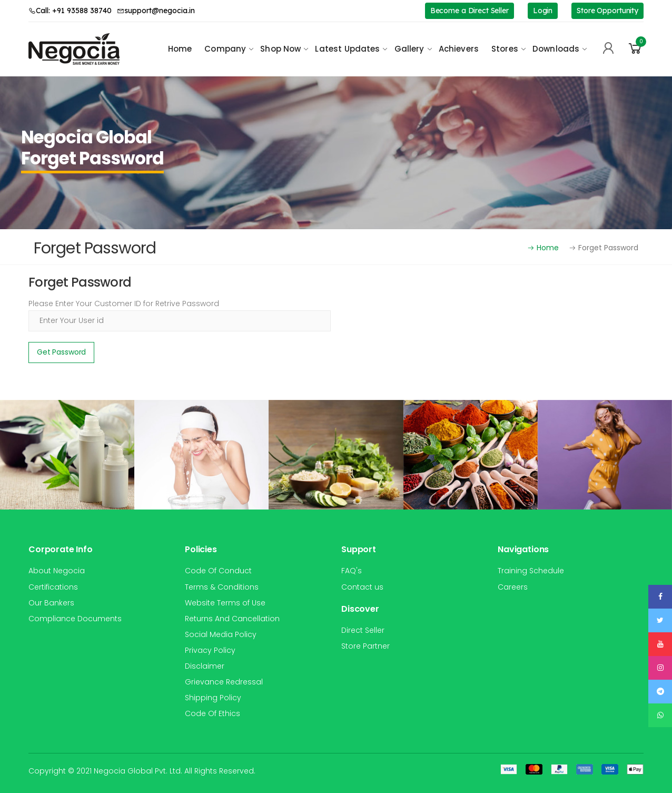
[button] (635, 49)
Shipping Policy (213, 698)
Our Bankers (51, 603)
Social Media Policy (221, 634)
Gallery (409, 49)
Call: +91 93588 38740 (70, 11)
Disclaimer (205, 666)
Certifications (53, 587)
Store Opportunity (607, 11)
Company (225, 49)
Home (180, 49)
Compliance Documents (75, 619)
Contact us (362, 587)
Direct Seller (363, 630)
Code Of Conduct (218, 571)
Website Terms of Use (225, 603)
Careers (513, 587)
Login (543, 11)
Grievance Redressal (224, 682)
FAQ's (352, 571)
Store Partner (365, 646)
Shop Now (280, 49)
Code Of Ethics (213, 713)
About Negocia (57, 571)
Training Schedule (531, 571)
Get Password (61, 352)
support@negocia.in (156, 11)
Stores (505, 49)
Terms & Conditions (222, 587)
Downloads (556, 49)
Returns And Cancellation (232, 619)
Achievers (459, 49)
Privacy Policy (210, 650)
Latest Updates (347, 49)
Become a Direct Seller (470, 11)
